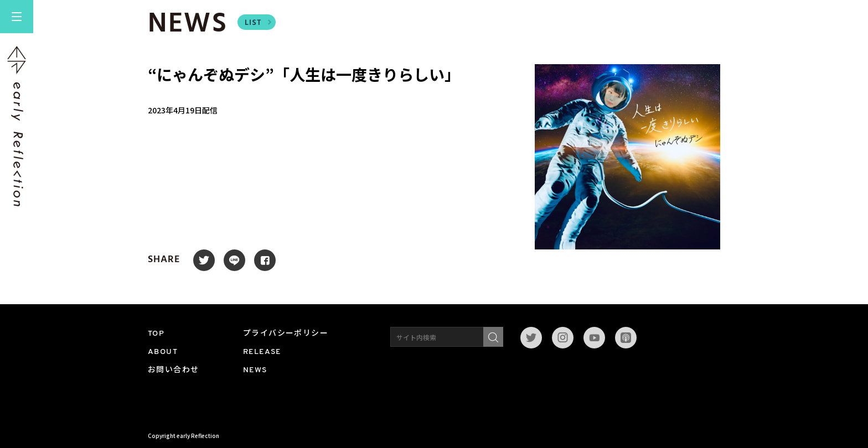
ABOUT (163, 352)
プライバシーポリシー (286, 334)
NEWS (255, 370)
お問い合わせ (173, 370)
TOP (156, 334)
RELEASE (262, 352)
